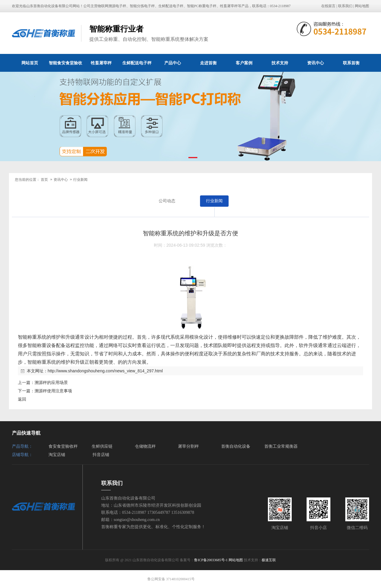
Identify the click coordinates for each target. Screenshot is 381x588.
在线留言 (328, 6)
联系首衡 (351, 63)
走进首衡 (208, 63)
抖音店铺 (101, 455)
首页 (44, 180)
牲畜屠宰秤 (101, 63)
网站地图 (362, 6)
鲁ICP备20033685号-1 (211, 560)
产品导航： (22, 446)
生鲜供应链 (102, 446)
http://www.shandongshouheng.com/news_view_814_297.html (105, 371)
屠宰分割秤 (188, 446)
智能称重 (27, 337)
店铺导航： (22, 455)
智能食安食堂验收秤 (65, 66)
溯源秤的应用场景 (51, 382)
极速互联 (269, 560)
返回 (22, 399)
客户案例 (244, 63)
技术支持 (280, 63)
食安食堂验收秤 (63, 446)
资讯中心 (316, 63)
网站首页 (30, 63)
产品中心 (173, 63)
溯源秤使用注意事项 (53, 391)
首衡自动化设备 (236, 446)
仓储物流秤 (145, 446)
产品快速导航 (26, 433)
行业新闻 (80, 180)
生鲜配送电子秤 (137, 63)
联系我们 (345, 6)
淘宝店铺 (57, 455)
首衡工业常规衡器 (281, 446)
